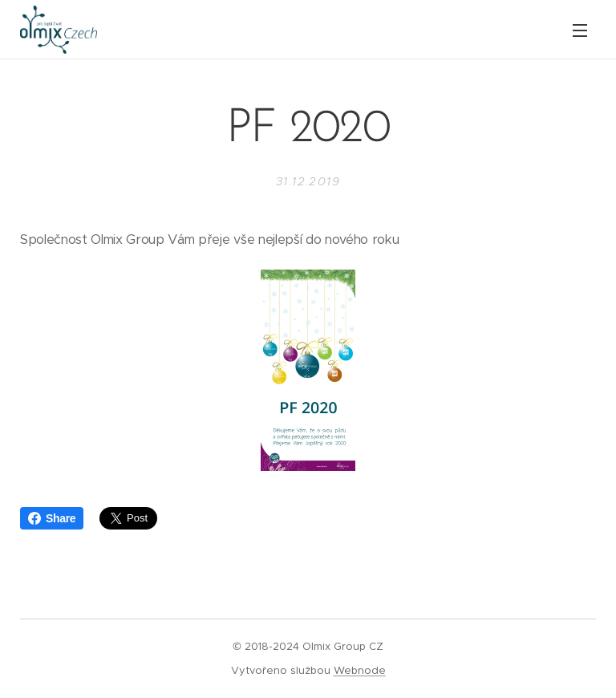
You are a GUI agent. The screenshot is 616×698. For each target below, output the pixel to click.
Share (52, 518)
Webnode (360, 670)
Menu (580, 30)
